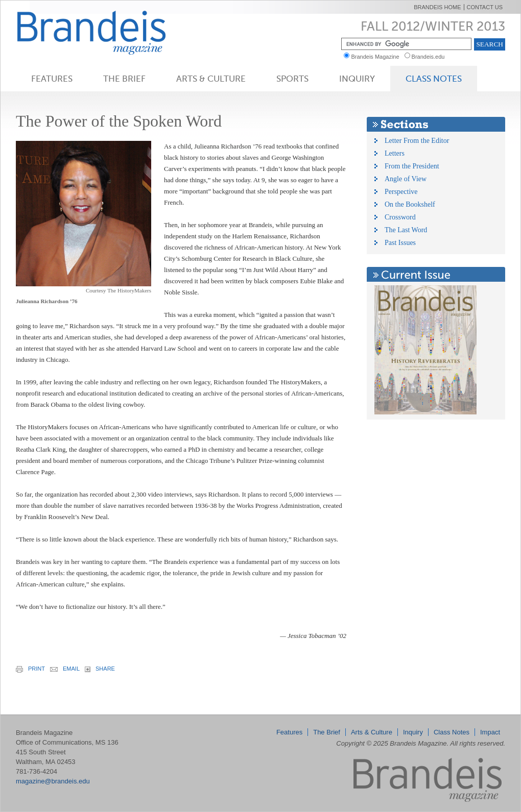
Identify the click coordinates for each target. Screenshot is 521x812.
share (100, 669)
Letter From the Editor (417, 141)
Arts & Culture (211, 79)
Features (52, 79)
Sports (292, 79)
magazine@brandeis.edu (53, 781)
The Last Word (406, 230)
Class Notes (434, 79)
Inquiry (357, 79)
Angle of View (406, 179)
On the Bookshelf (410, 204)
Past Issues (400, 243)
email (65, 669)
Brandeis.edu (431, 57)
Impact (490, 732)
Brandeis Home (437, 7)
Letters (395, 153)
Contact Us (485, 7)
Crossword (400, 217)
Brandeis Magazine (108, 32)
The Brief (124, 79)
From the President (412, 166)
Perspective (401, 192)
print (30, 669)
